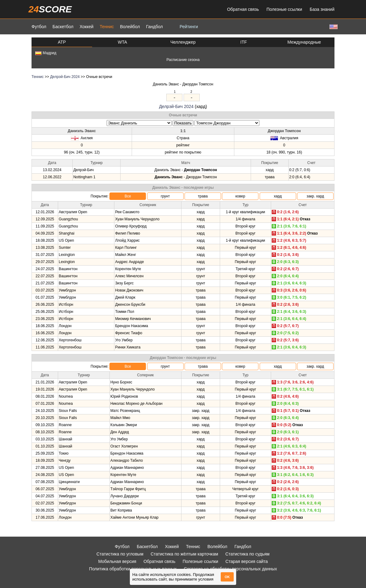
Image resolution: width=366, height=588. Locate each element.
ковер (240, 196)
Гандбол (154, 27)
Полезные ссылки (284, 9)
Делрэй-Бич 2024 (65, 77)
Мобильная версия (117, 561)
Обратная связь (243, 9)
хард (278, 196)
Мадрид (46, 53)
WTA (122, 42)
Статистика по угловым (120, 554)
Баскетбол (63, 27)
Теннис (107, 27)
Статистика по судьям (247, 554)
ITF (244, 42)
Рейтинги (189, 27)
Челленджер (183, 42)
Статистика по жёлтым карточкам (184, 554)
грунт (165, 196)
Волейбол (130, 27)
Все (128, 196)
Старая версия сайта (247, 561)
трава (203, 196)
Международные (304, 42)
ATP (62, 42)
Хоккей (86, 27)
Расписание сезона (183, 60)
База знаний (322, 9)
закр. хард (315, 196)
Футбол (39, 27)
